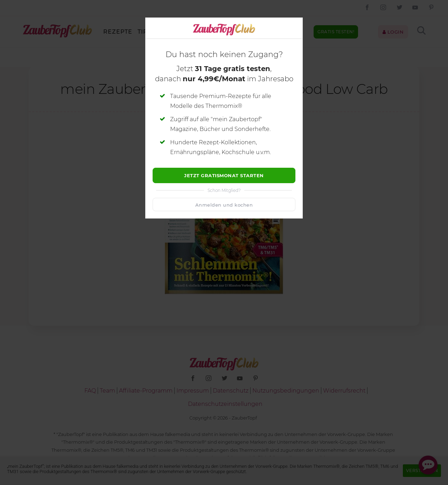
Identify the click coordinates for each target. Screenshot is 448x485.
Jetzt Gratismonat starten (224, 175)
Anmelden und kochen (224, 205)
